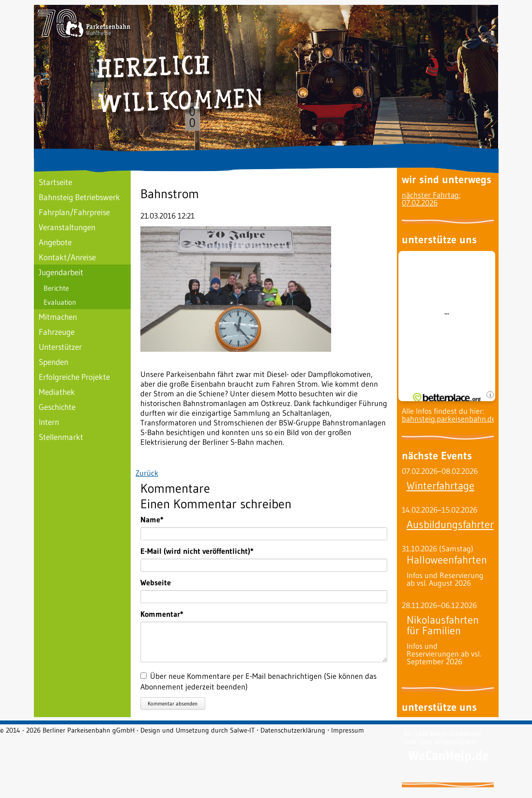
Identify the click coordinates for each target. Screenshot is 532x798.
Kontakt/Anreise (67, 257)
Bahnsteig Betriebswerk (79, 197)
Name (158, 519)
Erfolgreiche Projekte (74, 377)
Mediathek (57, 392)
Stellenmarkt (61, 437)
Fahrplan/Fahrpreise (74, 212)
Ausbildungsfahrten (451, 524)
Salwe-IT (242, 730)
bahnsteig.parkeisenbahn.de (449, 419)
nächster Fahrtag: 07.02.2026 (431, 199)
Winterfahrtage (441, 486)
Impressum (348, 730)
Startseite (55, 182)
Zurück (147, 473)
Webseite (156, 582)
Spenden (53, 362)
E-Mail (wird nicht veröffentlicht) (197, 551)
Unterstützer (60, 347)
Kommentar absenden (173, 704)
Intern (49, 422)
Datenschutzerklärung (293, 730)
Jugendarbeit (61, 272)
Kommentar (162, 614)
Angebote (55, 242)
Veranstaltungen (67, 227)
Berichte (56, 288)
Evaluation (60, 302)
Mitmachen (58, 317)
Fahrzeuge (57, 332)
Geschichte (57, 407)
